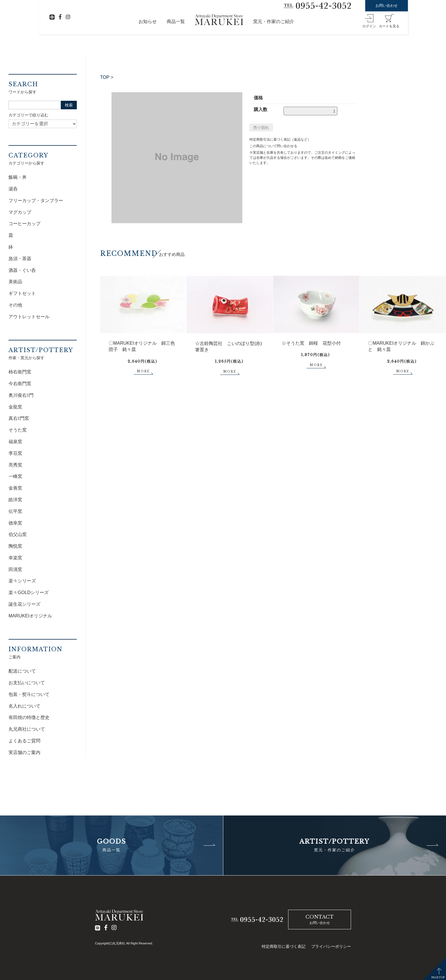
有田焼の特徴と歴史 (29, 717)
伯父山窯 (18, 534)
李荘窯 (15, 453)
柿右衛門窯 (20, 372)
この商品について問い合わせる (273, 146)
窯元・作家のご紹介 (274, 21)
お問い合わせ (387, 6)
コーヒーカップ (24, 224)
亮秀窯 (15, 465)
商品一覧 (176, 21)
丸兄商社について (27, 729)
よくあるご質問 (24, 741)
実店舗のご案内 (24, 752)
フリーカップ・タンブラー (36, 201)
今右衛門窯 (20, 384)
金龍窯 (15, 407)
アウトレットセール (29, 317)
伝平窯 (15, 511)
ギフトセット (22, 293)
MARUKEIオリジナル (30, 616)
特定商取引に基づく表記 (284, 946)
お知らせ (148, 21)
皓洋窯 (15, 500)
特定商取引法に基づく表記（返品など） (280, 139)
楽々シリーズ (22, 581)
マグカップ (20, 212)
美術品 (15, 282)
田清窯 (15, 569)
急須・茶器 (20, 259)
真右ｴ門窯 (19, 418)
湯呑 (13, 189)
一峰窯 (15, 476)
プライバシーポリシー (331, 946)
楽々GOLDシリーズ (29, 592)
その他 (15, 305)
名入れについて (24, 706)
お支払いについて (27, 683)
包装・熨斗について (29, 694)
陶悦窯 (15, 546)
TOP (105, 77)
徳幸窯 (15, 523)
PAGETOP (438, 977)
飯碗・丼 (18, 177)
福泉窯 (15, 442)
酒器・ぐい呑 (22, 270)
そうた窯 (18, 430)
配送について (22, 671)
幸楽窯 (15, 558)
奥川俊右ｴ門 (21, 395)
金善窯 (15, 488)
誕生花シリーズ (24, 604)
